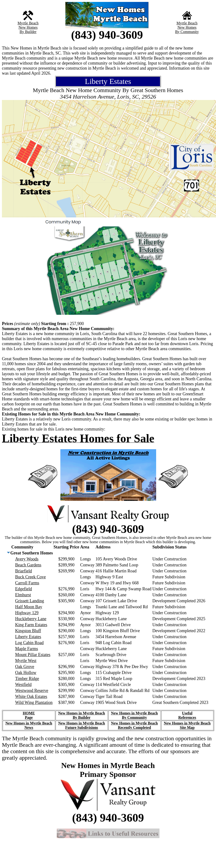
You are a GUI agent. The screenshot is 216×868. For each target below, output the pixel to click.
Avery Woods (27, 559)
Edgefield (23, 589)
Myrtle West (26, 661)
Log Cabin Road (29, 643)
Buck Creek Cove (30, 577)
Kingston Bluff (28, 631)
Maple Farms (26, 649)
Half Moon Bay (29, 607)
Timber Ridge (27, 679)
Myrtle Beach (28, 23)
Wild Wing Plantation (34, 702)
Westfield (23, 685)
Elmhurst (23, 595)
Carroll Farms (27, 583)
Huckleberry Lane (31, 619)
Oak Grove (25, 667)
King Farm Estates (31, 625)
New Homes (28, 27)
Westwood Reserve (32, 691)
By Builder (28, 32)
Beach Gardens (28, 565)
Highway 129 (27, 613)
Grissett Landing (29, 601)
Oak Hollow (26, 673)
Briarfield (23, 571)
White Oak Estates (31, 697)
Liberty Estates (28, 637)
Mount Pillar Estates (33, 655)
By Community (187, 32)
